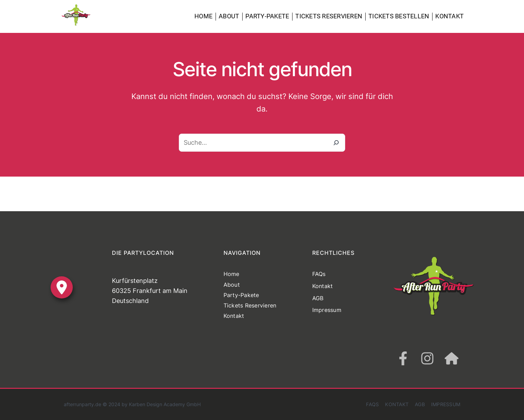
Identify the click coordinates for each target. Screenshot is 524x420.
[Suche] (336, 143)
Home (203, 16)
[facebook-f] (403, 358)
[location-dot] (62, 287)
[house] (452, 358)
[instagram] (427, 358)
